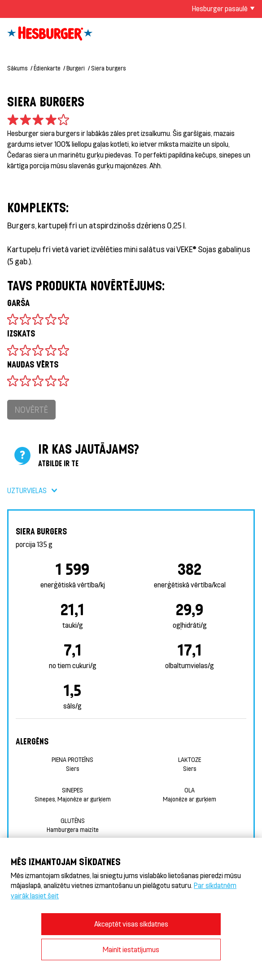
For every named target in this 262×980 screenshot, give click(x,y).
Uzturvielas (27, 490)
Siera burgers (108, 68)
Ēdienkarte (47, 68)
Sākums (17, 68)
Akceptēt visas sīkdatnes (131, 924)
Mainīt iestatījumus (131, 949)
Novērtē (31, 409)
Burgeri (76, 68)
